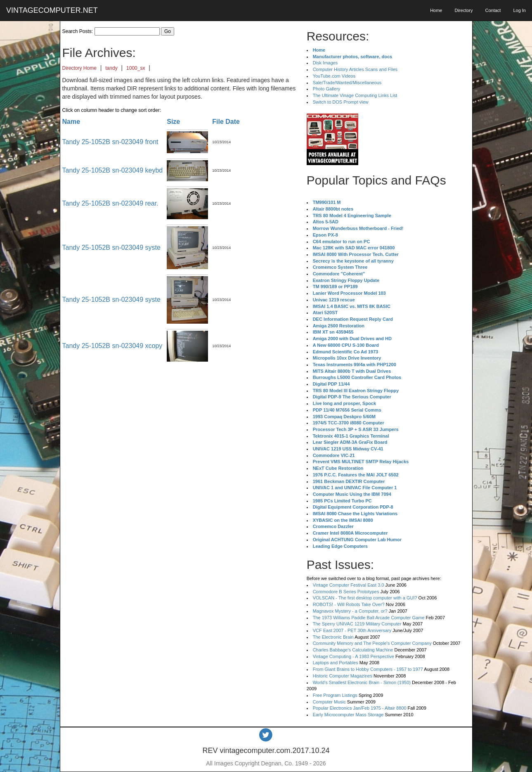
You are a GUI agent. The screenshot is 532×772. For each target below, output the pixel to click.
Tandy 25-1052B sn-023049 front (110, 142)
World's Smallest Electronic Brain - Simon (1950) (362, 682)
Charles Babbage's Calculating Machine (353, 650)
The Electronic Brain (333, 637)
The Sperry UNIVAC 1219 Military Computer (357, 624)
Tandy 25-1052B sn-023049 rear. (110, 203)
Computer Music (329, 702)
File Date (226, 122)
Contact (493, 10)
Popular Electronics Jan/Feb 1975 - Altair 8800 (360, 708)
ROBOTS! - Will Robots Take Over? (349, 604)
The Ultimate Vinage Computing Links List (355, 95)
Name (71, 122)
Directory (463, 10)
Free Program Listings (335, 695)
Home (436, 10)
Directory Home (79, 68)
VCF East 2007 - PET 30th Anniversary (352, 630)
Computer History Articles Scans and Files (355, 69)
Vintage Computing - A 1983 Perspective (353, 656)
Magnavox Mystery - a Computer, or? (350, 611)
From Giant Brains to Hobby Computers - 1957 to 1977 (368, 669)
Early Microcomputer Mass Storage (348, 715)
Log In (519, 10)
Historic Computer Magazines (343, 676)
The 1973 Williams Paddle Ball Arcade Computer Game (369, 618)
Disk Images (325, 63)
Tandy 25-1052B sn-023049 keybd (113, 170)
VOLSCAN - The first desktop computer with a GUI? (365, 598)
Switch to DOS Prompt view (341, 102)
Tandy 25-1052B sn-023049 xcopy (112, 346)
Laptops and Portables (336, 663)
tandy (111, 68)
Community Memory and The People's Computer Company (372, 643)
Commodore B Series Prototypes (346, 592)
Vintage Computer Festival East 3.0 (349, 585)
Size (173, 122)
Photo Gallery (327, 89)
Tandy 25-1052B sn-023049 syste (111, 247)
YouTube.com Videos (334, 76)
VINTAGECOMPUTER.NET (52, 10)
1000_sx (136, 68)
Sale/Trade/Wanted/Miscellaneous (347, 83)
